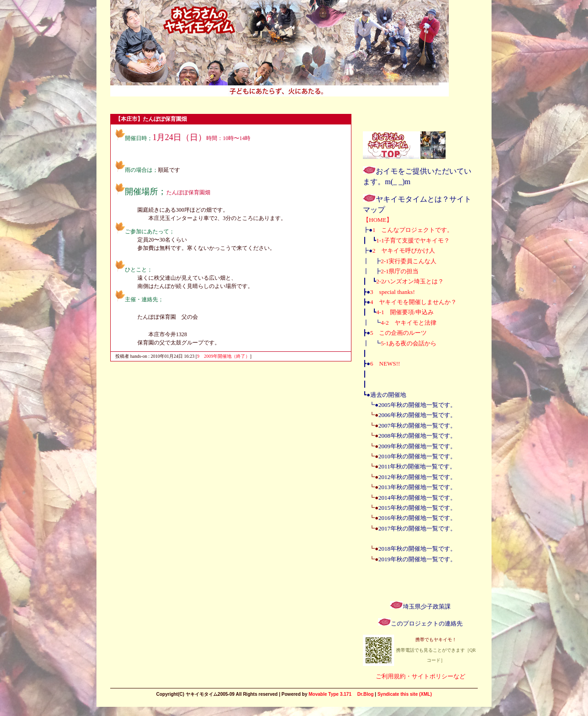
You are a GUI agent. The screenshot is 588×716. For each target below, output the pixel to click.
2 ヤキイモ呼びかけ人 (404, 251)
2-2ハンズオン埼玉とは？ (410, 281)
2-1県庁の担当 (400, 271)
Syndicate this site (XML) (405, 694)
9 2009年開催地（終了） (223, 356)
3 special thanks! (393, 292)
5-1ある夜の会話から (409, 343)
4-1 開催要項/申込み (405, 312)
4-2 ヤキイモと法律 (409, 323)
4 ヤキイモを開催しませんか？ (414, 302)
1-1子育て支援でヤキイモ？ (413, 240)
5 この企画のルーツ (399, 333)
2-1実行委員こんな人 (409, 261)
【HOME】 (378, 220)
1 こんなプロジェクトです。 (413, 230)
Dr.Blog (366, 694)
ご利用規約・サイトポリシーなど (421, 676)
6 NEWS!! (385, 364)
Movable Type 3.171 (330, 694)
